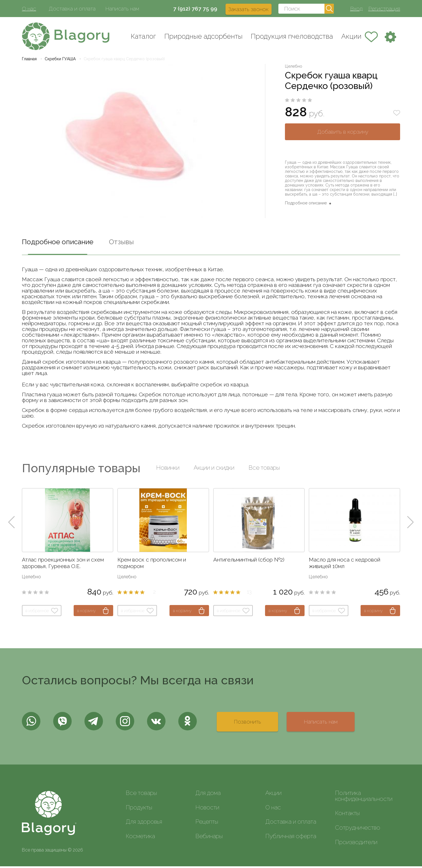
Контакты (347, 815)
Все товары (264, 469)
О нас (29, 9)
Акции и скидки (214, 469)
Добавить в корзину (343, 133)
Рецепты (207, 823)
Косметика (140, 838)
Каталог (143, 36)
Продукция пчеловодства (292, 36)
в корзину (86, 612)
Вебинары (209, 838)
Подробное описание (306, 205)
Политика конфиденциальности (364, 797)
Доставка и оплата (72, 9)
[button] (12, 524)
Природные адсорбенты (203, 36)
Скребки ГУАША (60, 61)
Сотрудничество (358, 829)
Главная (29, 61)
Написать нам (122, 9)
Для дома (208, 795)
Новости (207, 809)
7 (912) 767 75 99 (195, 9)
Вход (356, 9)
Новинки (168, 469)
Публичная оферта (291, 838)
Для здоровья (144, 823)
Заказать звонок (249, 9)
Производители (356, 844)
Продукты (139, 809)
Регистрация (384, 9)
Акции (351, 36)
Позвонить (247, 723)
